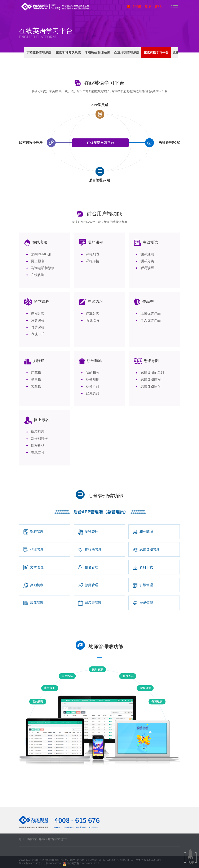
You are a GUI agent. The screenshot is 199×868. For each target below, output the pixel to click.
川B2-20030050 (53, 863)
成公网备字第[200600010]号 (146, 860)
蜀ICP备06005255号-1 (31, 863)
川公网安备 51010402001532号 (81, 864)
